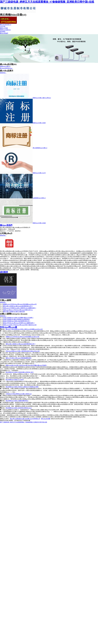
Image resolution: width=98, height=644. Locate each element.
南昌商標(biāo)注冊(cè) (13, 415)
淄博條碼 (39, 417)
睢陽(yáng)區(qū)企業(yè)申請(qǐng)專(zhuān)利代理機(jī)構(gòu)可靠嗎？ (26, 365)
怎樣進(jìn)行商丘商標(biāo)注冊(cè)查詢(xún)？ (19, 394)
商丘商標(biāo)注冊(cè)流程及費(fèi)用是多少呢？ (20, 372)
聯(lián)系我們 (4, 33)
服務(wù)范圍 (4, 28)
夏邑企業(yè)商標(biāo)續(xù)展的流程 (14, 312)
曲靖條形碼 (69, 417)
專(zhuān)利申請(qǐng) (6, 68)
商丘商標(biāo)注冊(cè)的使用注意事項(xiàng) (19, 408)
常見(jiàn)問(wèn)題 (9, 327)
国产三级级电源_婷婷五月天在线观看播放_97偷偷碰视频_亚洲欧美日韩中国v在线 (47, 2)
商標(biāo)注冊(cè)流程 (39, 123)
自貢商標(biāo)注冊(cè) (27, 415)
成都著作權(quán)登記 (79, 417)
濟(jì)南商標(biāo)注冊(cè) (40, 148)
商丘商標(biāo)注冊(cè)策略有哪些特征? (17, 401)
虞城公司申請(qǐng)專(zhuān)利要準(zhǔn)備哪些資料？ (19, 323)
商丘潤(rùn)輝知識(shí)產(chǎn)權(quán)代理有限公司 (25, 419)
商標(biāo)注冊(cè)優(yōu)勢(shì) (42, 98)
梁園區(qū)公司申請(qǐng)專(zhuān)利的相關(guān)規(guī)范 (20, 304)
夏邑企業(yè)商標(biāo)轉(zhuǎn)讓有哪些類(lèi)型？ (18, 306)
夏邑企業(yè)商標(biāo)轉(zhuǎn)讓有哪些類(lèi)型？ (21, 344)
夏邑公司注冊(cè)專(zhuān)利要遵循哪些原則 (19, 358)
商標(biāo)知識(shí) (5, 30)
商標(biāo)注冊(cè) (5, 66)
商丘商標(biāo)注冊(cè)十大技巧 (15, 380)
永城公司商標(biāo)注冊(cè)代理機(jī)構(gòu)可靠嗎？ (18, 318)
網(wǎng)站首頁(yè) (6, 25)
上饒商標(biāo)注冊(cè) (48, 417)
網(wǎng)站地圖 (46, 419)
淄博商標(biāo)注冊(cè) (16, 417)
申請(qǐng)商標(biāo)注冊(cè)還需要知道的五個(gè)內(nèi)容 (23, 351)
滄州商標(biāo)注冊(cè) (40, 415)
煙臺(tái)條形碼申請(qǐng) (82, 415)
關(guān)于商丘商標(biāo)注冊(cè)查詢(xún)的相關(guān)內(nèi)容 (24, 329)
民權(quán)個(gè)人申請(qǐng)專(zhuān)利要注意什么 (18, 310)
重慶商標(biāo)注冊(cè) (29, 417)
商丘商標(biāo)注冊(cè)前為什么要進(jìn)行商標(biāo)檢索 (22, 387)
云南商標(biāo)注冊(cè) (39, 198)
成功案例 (3, 32)
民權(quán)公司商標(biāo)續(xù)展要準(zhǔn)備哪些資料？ (20, 308)
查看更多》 (3, 73)
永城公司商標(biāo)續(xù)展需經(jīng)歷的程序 (16, 319)
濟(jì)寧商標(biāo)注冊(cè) (67, 415)
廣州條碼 (57, 417)
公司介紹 (3, 26)
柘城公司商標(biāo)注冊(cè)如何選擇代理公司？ (17, 321)
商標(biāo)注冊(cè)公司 (39, 173)
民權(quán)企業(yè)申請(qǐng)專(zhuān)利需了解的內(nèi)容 (20, 325)
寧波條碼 (63, 417)
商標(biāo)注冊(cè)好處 (39, 223)
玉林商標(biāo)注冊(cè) (53, 415)
